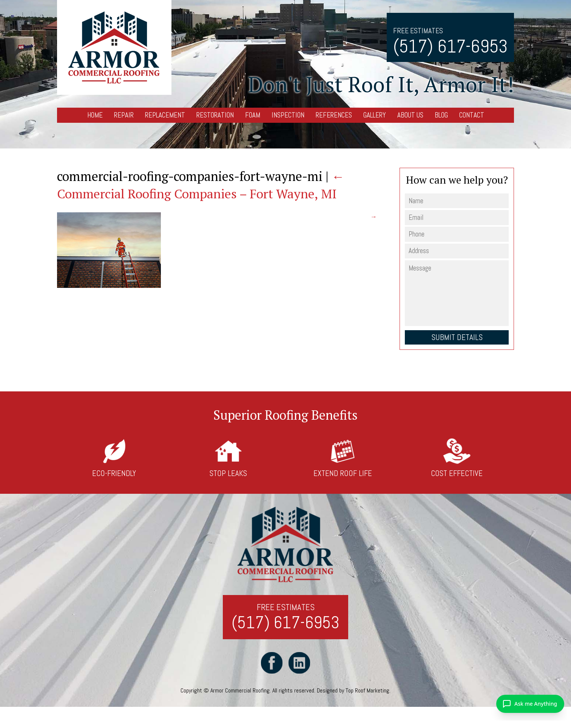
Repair (124, 115)
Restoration (215, 115)
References (334, 115)
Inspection (288, 115)
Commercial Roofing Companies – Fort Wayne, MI (201, 185)
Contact (472, 115)
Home (95, 115)
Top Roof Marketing (367, 691)
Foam (253, 115)
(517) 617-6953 (450, 46)
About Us (410, 115)
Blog (441, 115)
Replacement (165, 115)
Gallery (375, 115)
